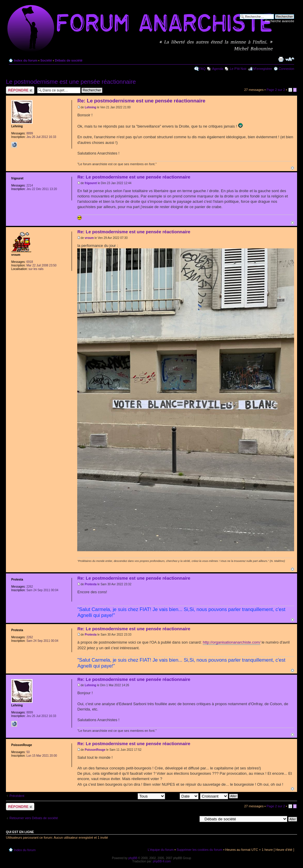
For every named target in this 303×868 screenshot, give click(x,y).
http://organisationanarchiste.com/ (232, 642)
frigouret (91, 183)
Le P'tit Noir (238, 69)
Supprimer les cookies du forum (200, 850)
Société (46, 60)
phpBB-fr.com (162, 861)
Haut (292, 168)
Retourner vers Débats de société (34, 818)
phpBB (133, 858)
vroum (89, 238)
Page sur (276, 90)
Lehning (90, 107)
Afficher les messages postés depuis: (124, 796)
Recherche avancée (280, 21)
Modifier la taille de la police (290, 59)
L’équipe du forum (161, 850)
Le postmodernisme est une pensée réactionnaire (71, 82)
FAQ (202, 69)
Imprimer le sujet (281, 59)
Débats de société (69, 60)
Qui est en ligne (20, 832)
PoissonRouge (95, 750)
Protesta (91, 584)
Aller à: (192, 819)
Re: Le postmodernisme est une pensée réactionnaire (141, 101)
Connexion (286, 69)
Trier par (183, 796)
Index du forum (26, 60)
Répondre (20, 90)
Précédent (17, 796)
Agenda (218, 69)
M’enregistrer (262, 69)
